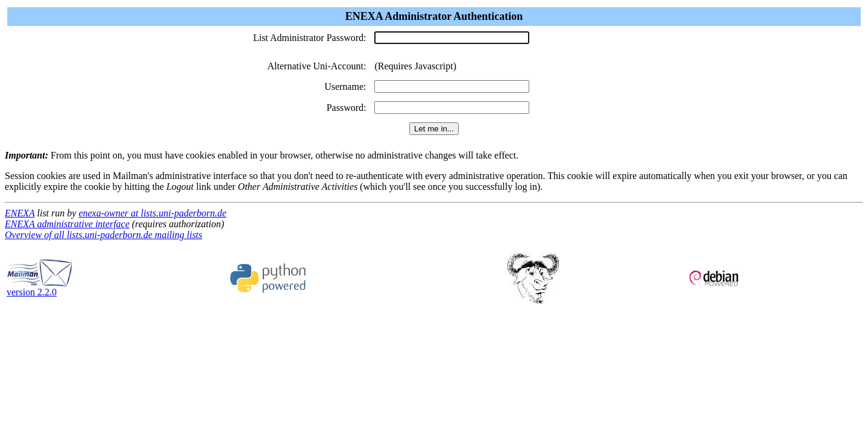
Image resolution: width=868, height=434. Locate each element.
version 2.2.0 (40, 288)
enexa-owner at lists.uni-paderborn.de (152, 213)
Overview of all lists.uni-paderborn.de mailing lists (104, 235)
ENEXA (20, 213)
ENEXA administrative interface (67, 224)
